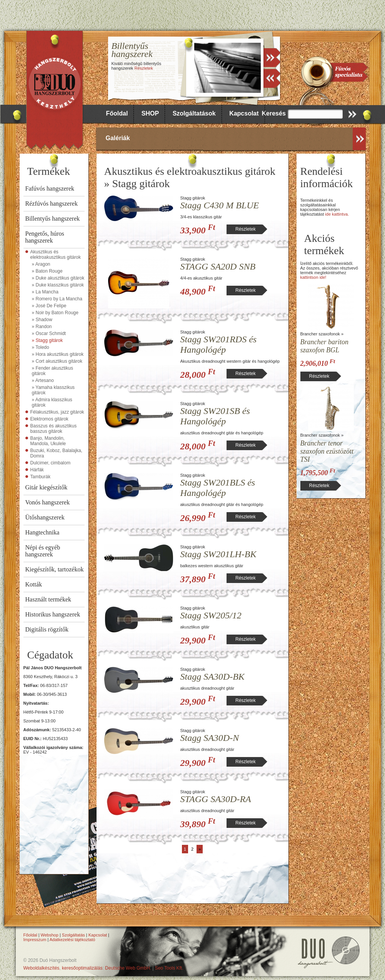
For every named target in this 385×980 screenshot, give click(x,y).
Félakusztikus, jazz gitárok (57, 412)
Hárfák (37, 470)
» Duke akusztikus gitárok (58, 278)
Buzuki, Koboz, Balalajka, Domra (56, 453)
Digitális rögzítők (47, 629)
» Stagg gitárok (47, 340)
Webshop (50, 935)
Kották (34, 584)
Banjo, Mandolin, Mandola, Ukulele (48, 441)
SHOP (150, 113)
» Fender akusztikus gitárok (52, 371)
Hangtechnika (42, 532)
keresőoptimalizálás (82, 968)
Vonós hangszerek (48, 502)
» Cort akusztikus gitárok (57, 361)
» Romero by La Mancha (57, 299)
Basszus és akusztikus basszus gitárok (54, 429)
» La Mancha (45, 292)
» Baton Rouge (47, 271)
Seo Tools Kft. (169, 968)
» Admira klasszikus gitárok (52, 402)
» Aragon (41, 264)
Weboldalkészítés (42, 968)
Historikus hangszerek (53, 614)
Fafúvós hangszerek (50, 188)
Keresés (274, 113)
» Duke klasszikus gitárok (58, 285)
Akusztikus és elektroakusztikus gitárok (56, 255)
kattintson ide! (313, 277)
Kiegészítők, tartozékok (55, 569)
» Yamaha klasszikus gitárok (53, 390)
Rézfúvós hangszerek (52, 204)
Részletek (143, 68)
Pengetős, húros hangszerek (45, 237)
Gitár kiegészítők (47, 487)
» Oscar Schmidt (49, 333)
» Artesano (43, 380)
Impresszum (35, 940)
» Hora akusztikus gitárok (58, 354)
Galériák (118, 138)
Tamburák (41, 477)
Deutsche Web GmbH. (128, 968)
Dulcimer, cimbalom (51, 463)
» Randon (42, 327)
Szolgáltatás (73, 935)
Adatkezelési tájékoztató (72, 940)
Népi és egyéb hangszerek (43, 551)
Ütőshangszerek (45, 517)
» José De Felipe (49, 306)
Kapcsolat (244, 113)
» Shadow (42, 320)
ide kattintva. (337, 214)
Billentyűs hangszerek (53, 219)
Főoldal (117, 113)
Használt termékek (48, 599)
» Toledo (41, 347)
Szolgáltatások (194, 113)
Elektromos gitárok (49, 419)
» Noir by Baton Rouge (55, 313)
